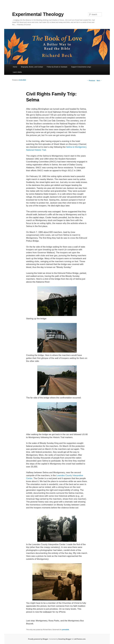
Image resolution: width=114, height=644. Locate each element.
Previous (91, 81)
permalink (66, 630)
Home (15, 67)
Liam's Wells (17, 72)
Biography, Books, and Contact (32, 67)
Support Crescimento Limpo (81, 67)
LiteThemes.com (80, 639)
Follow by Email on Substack (57, 67)
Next (99, 81)
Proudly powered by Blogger (38, 639)
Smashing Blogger (65, 639)
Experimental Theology (38, 14)
